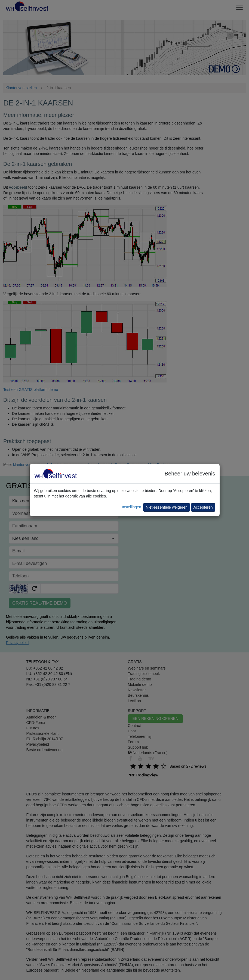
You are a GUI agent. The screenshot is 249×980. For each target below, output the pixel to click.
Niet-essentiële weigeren (166, 507)
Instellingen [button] (132, 507)
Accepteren (203, 507)
